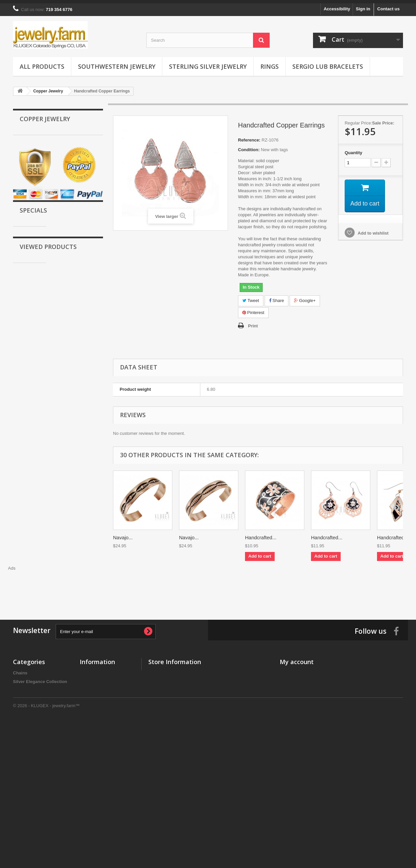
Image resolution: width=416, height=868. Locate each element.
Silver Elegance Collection (46, 313)
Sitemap (88, 762)
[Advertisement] (208, 583)
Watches (28, 261)
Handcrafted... (261, 534)
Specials (33, 393)
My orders (290, 669)
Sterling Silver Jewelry (208, 63)
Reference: (249, 137)
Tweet (251, 297)
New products (94, 669)
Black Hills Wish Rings (43, 281)
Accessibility (337, 6)
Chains (26, 302)
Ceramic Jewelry (36, 250)
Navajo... (123, 534)
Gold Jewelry (33, 147)
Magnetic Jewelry (37, 209)
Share (276, 297)
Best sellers (92, 678)
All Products (42, 63)
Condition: (249, 146)
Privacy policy (94, 727)
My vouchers (293, 713)
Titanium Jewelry (37, 199)
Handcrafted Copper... (77, 518)
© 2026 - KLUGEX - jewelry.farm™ (46, 850)
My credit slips (295, 687)
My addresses (294, 695)
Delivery (88, 704)
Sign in (363, 6)
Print (253, 323)
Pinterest (253, 309)
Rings (269, 63)
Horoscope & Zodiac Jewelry (49, 292)
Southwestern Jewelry (117, 63)
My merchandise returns (305, 678)
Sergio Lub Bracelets (328, 63)
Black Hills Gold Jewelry (44, 178)
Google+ (305, 297)
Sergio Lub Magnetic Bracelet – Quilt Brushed (76, 417)
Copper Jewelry (35, 157)
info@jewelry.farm (191, 696)
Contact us (388, 6)
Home (86, 695)
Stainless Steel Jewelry (43, 240)
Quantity (353, 149)
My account (297, 658)
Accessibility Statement (104, 753)
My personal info (297, 704)
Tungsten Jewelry (37, 188)
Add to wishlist (373, 230)
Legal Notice (92, 745)
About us (89, 736)
